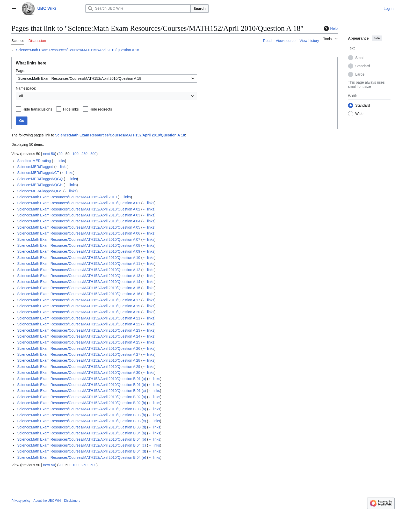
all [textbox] (21, 96)
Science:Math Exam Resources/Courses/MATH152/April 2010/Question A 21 (79, 318)
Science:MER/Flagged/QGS (40, 191)
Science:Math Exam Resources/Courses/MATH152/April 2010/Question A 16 (79, 294)
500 (93, 154)
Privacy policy (21, 501)
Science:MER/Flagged (35, 167)
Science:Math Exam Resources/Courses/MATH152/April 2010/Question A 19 (79, 306)
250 (84, 154)
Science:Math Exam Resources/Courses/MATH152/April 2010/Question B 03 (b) (82, 415)
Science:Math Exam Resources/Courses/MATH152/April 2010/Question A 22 (79, 324)
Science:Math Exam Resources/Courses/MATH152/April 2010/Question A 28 (79, 360)
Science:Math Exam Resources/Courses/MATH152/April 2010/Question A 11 (79, 264)
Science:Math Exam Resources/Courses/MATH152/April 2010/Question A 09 (79, 251)
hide (377, 38)
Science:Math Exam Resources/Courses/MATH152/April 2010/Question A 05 (79, 227)
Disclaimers (72, 501)
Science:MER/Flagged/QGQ (40, 179)
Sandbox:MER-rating (34, 161)
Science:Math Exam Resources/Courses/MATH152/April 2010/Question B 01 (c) (81, 391)
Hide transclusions (37, 109)
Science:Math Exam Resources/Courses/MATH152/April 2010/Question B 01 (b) (82, 385)
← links (59, 161)
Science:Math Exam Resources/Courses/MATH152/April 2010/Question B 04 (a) (82, 433)
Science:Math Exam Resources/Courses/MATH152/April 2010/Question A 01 (79, 203)
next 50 (49, 154)
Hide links (71, 109)
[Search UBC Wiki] (138, 9)
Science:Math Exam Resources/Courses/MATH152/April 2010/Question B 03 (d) (82, 427)
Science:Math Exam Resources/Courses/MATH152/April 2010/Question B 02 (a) (82, 397)
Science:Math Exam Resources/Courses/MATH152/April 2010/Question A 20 (79, 312)
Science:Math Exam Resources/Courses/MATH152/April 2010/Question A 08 (79, 245)
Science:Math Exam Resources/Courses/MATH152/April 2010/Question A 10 (79, 258)
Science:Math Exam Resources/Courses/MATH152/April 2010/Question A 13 (79, 276)
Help (330, 28)
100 (75, 154)
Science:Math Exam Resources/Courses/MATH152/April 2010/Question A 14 (79, 282)
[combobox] (106, 78)
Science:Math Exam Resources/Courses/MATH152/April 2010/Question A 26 (79, 348)
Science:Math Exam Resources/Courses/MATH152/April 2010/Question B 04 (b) (82, 439)
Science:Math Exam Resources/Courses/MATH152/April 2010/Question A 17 (79, 300)
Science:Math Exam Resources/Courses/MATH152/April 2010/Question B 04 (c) (81, 445)
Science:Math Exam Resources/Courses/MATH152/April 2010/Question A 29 (79, 367)
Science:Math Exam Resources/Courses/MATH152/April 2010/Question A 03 (79, 215)
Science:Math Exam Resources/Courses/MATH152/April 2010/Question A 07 (79, 239)
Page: (21, 71)
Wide (359, 114)
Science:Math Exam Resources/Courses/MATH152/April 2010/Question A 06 (79, 233)
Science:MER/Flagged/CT (38, 173)
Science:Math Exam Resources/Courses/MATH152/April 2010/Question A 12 (79, 270)
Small (360, 58)
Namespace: (26, 88)
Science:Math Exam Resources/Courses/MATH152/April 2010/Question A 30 (79, 373)
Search (200, 9)
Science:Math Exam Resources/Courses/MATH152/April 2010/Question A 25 (79, 342)
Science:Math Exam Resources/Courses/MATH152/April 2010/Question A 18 (78, 50)
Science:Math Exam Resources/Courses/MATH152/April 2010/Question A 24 (79, 336)
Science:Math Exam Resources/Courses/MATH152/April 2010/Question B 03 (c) (81, 421)
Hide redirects (101, 109)
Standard (363, 66)
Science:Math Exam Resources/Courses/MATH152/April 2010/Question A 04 (79, 221)
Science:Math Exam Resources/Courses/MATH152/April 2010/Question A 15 (79, 288)
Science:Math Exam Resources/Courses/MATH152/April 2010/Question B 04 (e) (82, 457)
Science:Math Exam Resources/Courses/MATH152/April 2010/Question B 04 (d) (82, 451)
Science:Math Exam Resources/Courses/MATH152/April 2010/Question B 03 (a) (82, 409)
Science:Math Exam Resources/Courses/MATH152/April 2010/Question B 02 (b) (82, 403)
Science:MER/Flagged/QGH (40, 185)
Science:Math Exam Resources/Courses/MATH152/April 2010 (67, 197)
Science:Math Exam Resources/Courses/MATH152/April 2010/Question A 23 (79, 330)
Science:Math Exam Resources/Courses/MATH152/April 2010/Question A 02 (79, 209)
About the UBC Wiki (47, 501)
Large (360, 74)
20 (61, 154)
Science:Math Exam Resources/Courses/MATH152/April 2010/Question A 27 (79, 354)
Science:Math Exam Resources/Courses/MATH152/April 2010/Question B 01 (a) (82, 379)
